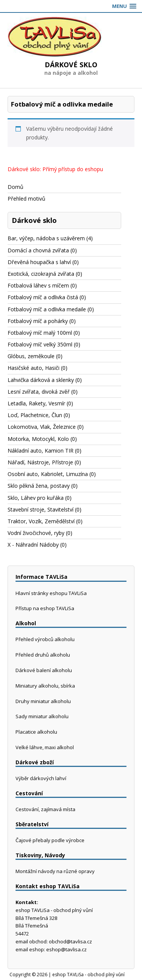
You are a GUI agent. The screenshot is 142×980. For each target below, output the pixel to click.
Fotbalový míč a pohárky (38, 321)
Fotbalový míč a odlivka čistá (43, 297)
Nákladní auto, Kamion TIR (41, 451)
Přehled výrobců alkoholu (45, 639)
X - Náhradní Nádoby (33, 545)
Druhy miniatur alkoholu (43, 701)
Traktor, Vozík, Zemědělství (41, 521)
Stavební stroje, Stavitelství (41, 509)
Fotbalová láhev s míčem (38, 285)
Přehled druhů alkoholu (43, 655)
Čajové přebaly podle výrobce (50, 840)
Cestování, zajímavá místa (45, 809)
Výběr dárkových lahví (41, 778)
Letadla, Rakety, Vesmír (36, 403)
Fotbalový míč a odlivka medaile (47, 309)
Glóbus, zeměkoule (31, 356)
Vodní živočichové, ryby (36, 533)
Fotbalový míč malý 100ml (40, 333)
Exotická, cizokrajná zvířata (41, 274)
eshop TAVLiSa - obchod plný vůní (88, 975)
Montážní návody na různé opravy (55, 871)
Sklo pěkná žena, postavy (39, 486)
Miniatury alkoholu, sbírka (45, 686)
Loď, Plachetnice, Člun (35, 415)
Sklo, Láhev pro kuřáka (36, 498)
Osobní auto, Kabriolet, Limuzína (48, 474)
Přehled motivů (27, 199)
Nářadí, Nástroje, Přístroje (40, 462)
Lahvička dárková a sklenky (41, 380)
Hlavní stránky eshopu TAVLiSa (51, 593)
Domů (16, 187)
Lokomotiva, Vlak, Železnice (42, 427)
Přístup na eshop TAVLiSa (45, 608)
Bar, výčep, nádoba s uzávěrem (46, 238)
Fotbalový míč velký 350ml (40, 344)
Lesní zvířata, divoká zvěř (39, 392)
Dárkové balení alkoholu (44, 670)
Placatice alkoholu (36, 732)
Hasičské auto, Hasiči (34, 368)
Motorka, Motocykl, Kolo (38, 439)
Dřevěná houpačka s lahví (39, 262)
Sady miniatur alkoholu (42, 716)
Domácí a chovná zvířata (38, 250)
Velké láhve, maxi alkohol (45, 747)
